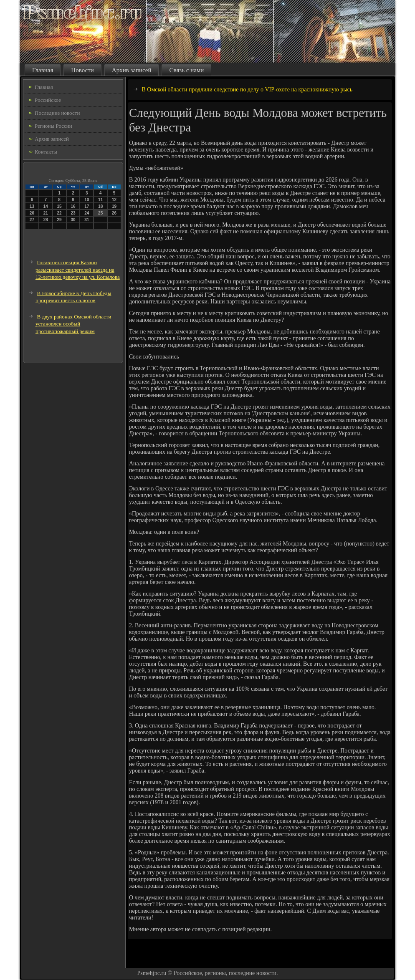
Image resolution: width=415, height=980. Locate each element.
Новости (82, 70)
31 (87, 220)
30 (73, 220)
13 (32, 206)
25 (100, 213)
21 (46, 213)
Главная (43, 70)
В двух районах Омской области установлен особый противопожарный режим (73, 324)
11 (100, 200)
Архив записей (132, 70)
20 (32, 213)
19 (114, 206)
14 (46, 206)
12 (114, 200)
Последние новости (57, 113)
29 (59, 220)
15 (59, 206)
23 (73, 213)
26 (114, 213)
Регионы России (53, 126)
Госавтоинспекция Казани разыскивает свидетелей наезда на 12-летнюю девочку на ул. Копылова (78, 270)
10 (87, 200)
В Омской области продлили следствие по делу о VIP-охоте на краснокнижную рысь (247, 90)
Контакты (46, 152)
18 (100, 206)
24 (87, 213)
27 (32, 220)
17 (87, 206)
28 (46, 220)
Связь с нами (186, 70)
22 (59, 213)
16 (73, 206)
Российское (48, 100)
